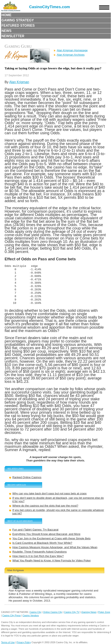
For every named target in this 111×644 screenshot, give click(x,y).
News (6, 31)
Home (6, 15)
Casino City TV (72, 612)
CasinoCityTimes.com (50, 7)
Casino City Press (11, 615)
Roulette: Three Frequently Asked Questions (39, 552)
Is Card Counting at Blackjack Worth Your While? (42, 543)
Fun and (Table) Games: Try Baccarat (35, 530)
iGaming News (89, 612)
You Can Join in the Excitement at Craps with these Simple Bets (51, 538)
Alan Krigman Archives (71, 55)
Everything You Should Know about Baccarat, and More (46, 534)
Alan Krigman (19, 82)
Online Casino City (53, 612)
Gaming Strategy (18, 20)
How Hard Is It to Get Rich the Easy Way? (38, 556)
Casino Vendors (31, 615)
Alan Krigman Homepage (72, 50)
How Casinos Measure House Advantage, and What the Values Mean (55, 547)
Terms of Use (8, 642)
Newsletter (13, 36)
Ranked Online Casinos (27, 477)
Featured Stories (18, 26)
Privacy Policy (24, 642)
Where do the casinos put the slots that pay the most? (45, 506)
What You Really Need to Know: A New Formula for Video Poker (52, 560)
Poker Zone (104, 612)
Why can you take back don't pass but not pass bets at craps (49, 493)
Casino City (35, 612)
